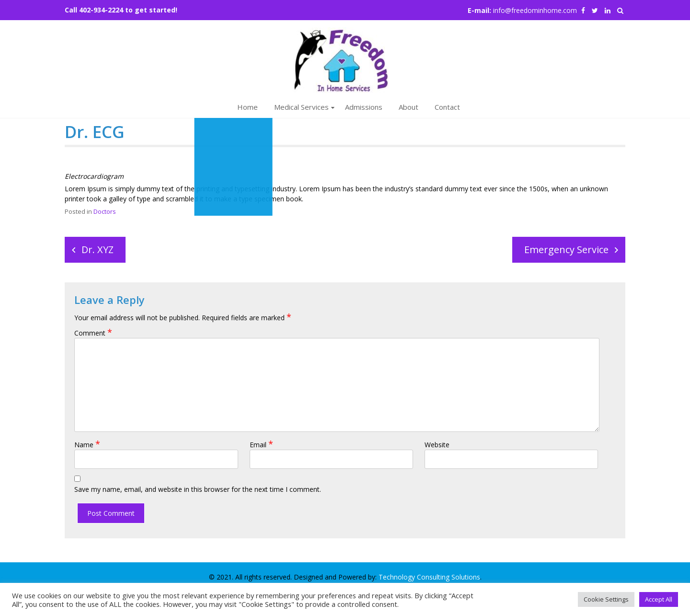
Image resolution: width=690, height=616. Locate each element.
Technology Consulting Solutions (429, 577)
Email (261, 445)
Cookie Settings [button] (606, 599)
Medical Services (301, 107)
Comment (93, 333)
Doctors (105, 211)
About (408, 107)
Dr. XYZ (98, 250)
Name (87, 445)
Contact (447, 107)
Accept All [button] (659, 599)
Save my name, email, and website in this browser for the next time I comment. (198, 489)
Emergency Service (566, 250)
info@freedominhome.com (535, 10)
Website (437, 445)
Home (247, 107)
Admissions (364, 107)
